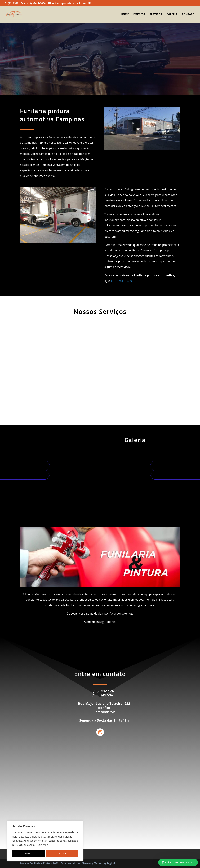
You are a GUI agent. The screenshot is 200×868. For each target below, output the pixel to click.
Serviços (156, 14)
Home (125, 14)
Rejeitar (28, 854)
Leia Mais (43, 845)
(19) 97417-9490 (122, 281)
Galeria (172, 14)
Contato (188, 14)
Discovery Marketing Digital (98, 863)
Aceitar (62, 854)
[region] (45, 841)
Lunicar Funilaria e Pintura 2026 (39, 863)
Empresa (139, 14)
